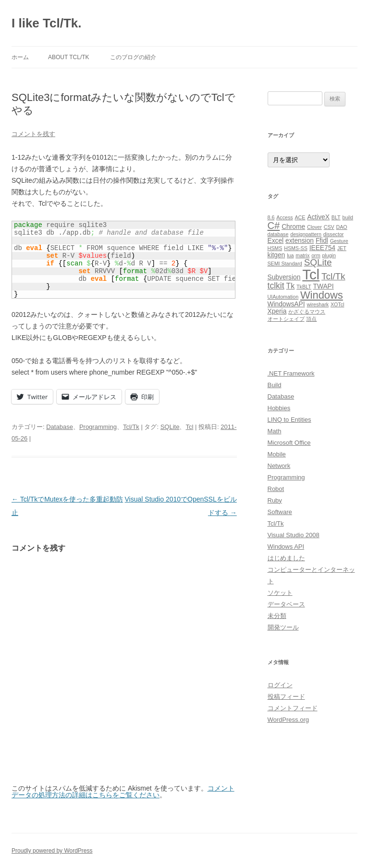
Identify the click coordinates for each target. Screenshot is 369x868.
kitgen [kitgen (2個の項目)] (277, 255)
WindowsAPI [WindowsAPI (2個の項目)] (286, 304)
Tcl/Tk (131, 427)
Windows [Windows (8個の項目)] (322, 295)
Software (280, 512)
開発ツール (283, 627)
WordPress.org (288, 720)
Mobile (277, 454)
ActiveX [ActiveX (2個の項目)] (318, 217)
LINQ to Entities (289, 420)
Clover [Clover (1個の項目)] (314, 227)
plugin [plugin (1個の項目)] (329, 255)
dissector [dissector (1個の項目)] (334, 234)
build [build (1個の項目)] (348, 217)
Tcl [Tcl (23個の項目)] (311, 274)
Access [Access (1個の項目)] (284, 217)
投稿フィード (286, 697)
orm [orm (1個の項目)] (316, 255)
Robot (276, 489)
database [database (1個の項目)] (278, 234)
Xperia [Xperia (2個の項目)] (277, 311)
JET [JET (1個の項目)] (342, 248)
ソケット (280, 593)
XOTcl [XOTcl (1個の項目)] (337, 304)
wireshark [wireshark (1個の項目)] (318, 304)
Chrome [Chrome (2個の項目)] (293, 227)
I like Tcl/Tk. (46, 23)
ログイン (280, 685)
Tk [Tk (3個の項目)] (291, 286)
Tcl (189, 427)
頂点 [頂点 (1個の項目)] (311, 319)
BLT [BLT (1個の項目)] (336, 217)
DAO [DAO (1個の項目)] (342, 227)
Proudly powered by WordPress (52, 851)
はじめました (286, 558)
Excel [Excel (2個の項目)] (276, 241)
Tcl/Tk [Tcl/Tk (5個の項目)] (333, 276)
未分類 (277, 616)
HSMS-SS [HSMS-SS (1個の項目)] (296, 248)
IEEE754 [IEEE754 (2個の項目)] (322, 248)
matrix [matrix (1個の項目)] (302, 255)
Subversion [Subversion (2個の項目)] (284, 277)
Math (275, 431)
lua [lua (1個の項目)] (290, 255)
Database (60, 427)
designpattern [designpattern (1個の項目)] (306, 234)
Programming (98, 427)
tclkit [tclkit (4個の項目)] (276, 286)
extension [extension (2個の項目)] (300, 241)
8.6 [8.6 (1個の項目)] (271, 217)
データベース (286, 604)
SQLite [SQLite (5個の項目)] (318, 262)
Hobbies (279, 408)
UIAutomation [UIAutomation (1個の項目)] (283, 297)
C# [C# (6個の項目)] (274, 226)
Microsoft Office (289, 443)
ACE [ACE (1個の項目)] (300, 217)
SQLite (170, 427)
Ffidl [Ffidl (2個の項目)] (322, 241)
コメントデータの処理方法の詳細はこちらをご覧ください (123, 792)
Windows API (286, 547)
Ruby (275, 500)
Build (275, 385)
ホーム (20, 57)
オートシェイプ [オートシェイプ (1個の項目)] (286, 319)
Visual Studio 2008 (294, 535)
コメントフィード (293, 708)
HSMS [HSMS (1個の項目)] (275, 248)
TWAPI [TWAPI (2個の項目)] (324, 286)
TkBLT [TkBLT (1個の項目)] (304, 287)
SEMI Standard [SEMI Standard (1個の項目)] (285, 264)
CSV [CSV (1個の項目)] (329, 227)
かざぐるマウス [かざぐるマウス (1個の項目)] (307, 312)
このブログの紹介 (133, 57)
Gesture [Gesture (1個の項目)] (339, 241)
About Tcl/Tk (69, 57)
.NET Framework (291, 373)
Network (279, 466)
